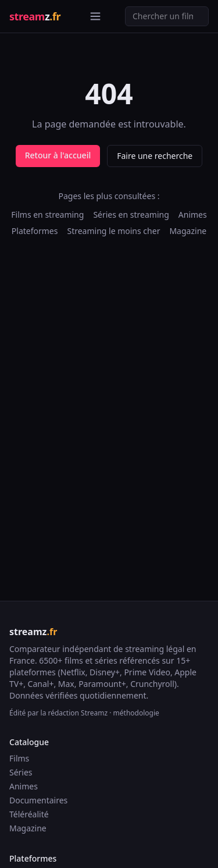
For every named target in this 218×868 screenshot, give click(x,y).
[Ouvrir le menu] (95, 16)
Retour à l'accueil (58, 155)
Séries (21, 772)
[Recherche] (167, 16)
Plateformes (35, 231)
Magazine (188, 231)
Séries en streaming (131, 215)
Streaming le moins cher (113, 231)
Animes (193, 215)
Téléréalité (29, 814)
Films (19, 758)
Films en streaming (47, 215)
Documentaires (38, 800)
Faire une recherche (155, 156)
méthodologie (136, 713)
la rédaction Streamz (74, 713)
